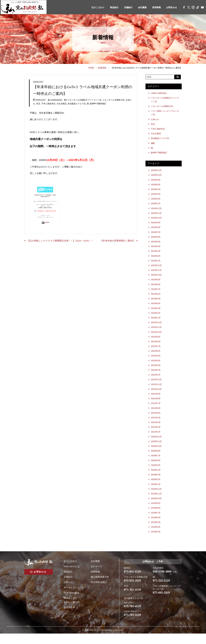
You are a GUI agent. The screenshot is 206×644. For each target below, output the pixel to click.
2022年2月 (156, 376)
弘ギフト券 (69, 617)
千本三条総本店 (48, 104)
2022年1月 (156, 381)
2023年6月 (156, 298)
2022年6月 (156, 356)
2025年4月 (156, 191)
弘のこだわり (93, 8)
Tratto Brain (118, 641)
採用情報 (155, 8)
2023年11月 (157, 274)
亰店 (38, 104)
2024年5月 (156, 245)
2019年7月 (156, 522)
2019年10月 (157, 507)
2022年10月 (157, 337)
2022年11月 (157, 332)
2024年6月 (156, 240)
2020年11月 (157, 449)
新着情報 (102, 68)
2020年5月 (156, 473)
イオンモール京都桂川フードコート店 (85, 100)
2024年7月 (156, 235)
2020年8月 (156, 459)
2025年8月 (156, 181)
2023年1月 (156, 322)
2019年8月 (156, 517)
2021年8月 (156, 405)
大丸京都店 (62, 104)
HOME (91, 68)
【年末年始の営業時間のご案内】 (117, 241)
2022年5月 (156, 361)
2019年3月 (156, 541)
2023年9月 (156, 284)
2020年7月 (156, 463)
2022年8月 (156, 347)
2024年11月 (157, 216)
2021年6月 (156, 415)
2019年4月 (156, 536)
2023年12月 (157, 269)
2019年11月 (157, 502)
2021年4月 (156, 424)
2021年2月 (156, 434)
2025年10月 (157, 177)
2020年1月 (156, 493)
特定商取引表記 (99, 592)
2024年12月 (157, 211)
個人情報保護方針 (100, 586)
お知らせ (155, 120)
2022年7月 (156, 352)
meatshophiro (56, 100)
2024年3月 (156, 254)
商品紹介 (110, 8)
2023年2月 (156, 318)
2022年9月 (156, 342)
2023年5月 (156, 303)
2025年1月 (156, 206)
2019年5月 (156, 532)
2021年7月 (156, 410)
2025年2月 (156, 201)
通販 (153, 144)
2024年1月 (156, 264)
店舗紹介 (125, 8)
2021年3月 (156, 429)
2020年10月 (157, 454)
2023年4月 (156, 308)
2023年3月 (156, 313)
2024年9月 (156, 225)
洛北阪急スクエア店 (77, 104)
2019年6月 (156, 527)
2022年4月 (156, 366)
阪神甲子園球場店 (98, 104)
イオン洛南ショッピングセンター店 (165, 113)
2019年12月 (157, 497)
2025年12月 (157, 172)
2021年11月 (157, 390)
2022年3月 (156, 371)
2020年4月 (156, 478)
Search (178, 77)
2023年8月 (156, 288)
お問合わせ (171, 8)
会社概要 (140, 8)
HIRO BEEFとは (72, 576)
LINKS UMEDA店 (159, 93)
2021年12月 (157, 386)
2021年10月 (157, 395)
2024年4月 (156, 249)
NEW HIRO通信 (72, 602)
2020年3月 (156, 483)
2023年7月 (156, 293)
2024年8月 (156, 230)
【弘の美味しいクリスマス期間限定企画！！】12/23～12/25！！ (61, 241)
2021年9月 (156, 400)
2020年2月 (156, 488)
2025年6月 (156, 186)
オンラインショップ (74, 597)
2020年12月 (157, 444)
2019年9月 (156, 512)
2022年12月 (157, 327)
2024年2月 (156, 259)
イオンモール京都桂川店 (114, 100)
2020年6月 (156, 468)
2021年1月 (156, 439)
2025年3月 (156, 196)
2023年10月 (157, 279)
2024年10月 (157, 220)
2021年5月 (156, 420)
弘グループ (96, 576)
